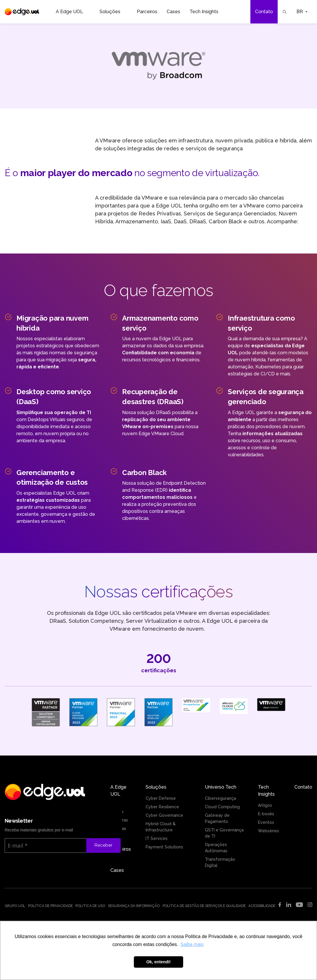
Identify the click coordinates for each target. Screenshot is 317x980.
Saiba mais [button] (192, 944)
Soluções (113, 12)
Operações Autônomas (216, 848)
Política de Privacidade (50, 906)
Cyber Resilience (162, 807)
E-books (266, 814)
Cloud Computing (222, 807)
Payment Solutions (164, 847)
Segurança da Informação (134, 906)
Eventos (266, 822)
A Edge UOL (73, 12)
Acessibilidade (262, 906)
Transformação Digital (220, 862)
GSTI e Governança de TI (224, 833)
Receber (103, 845)
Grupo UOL (15, 906)
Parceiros (147, 12)
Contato (264, 12)
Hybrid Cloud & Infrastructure (161, 827)
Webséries (269, 831)
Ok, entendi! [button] (158, 962)
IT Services (157, 838)
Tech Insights (208, 12)
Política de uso (90, 906)
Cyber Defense (161, 798)
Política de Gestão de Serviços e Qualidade (204, 906)
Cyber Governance (164, 815)
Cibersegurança (220, 798)
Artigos (265, 805)
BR (302, 12)
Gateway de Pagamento (217, 818)
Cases (173, 12)
